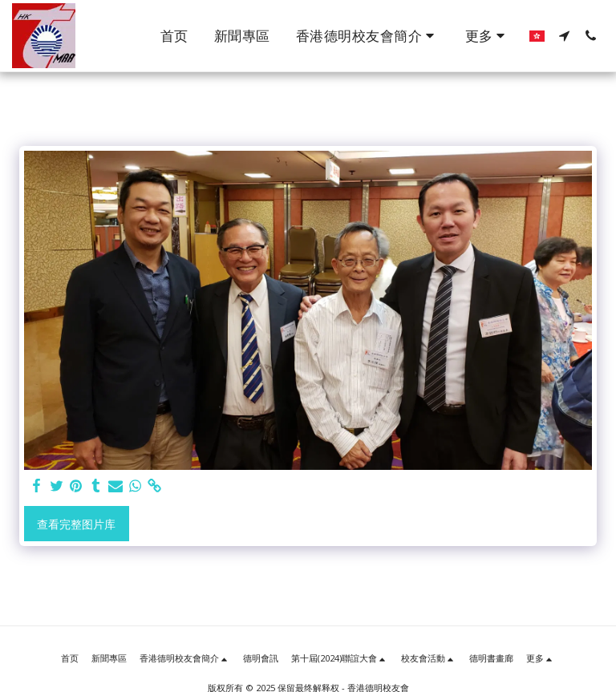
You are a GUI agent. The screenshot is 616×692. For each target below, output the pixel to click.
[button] (368, 36)
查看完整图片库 (76, 524)
